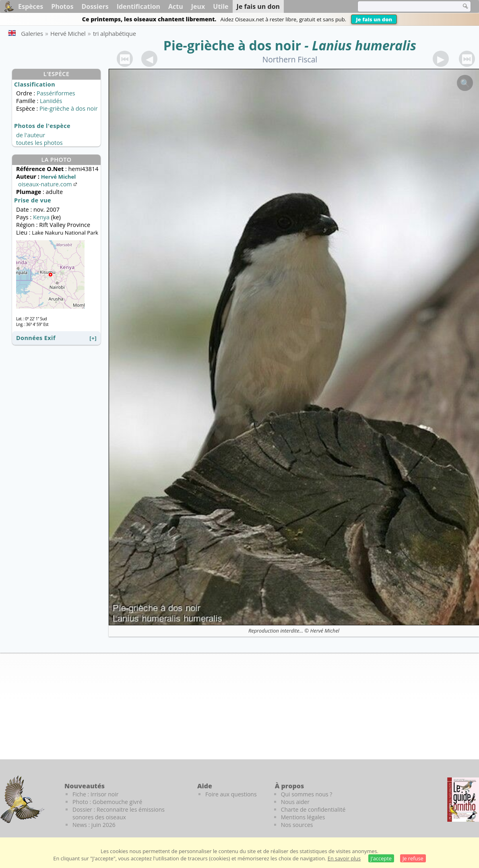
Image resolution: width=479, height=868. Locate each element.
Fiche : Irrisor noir (95, 794)
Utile (221, 6)
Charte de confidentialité (313, 809)
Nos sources (297, 825)
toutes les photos (39, 143)
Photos (62, 6)
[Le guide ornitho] (463, 800)
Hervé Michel (325, 631)
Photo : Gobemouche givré (107, 802)
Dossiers (95, 6)
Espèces (31, 6)
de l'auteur (31, 135)
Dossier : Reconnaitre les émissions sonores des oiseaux (119, 813)
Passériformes (56, 93)
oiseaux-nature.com (48, 184)
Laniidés (51, 101)
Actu (176, 6)
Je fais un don (374, 19)
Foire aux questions (231, 794)
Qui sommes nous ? (307, 794)
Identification (138, 6)
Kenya (41, 217)
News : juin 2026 (94, 825)
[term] (404, 6)
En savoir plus (344, 858)
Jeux (198, 6)
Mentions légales (303, 817)
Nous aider (295, 802)
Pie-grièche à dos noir (232, 45)
